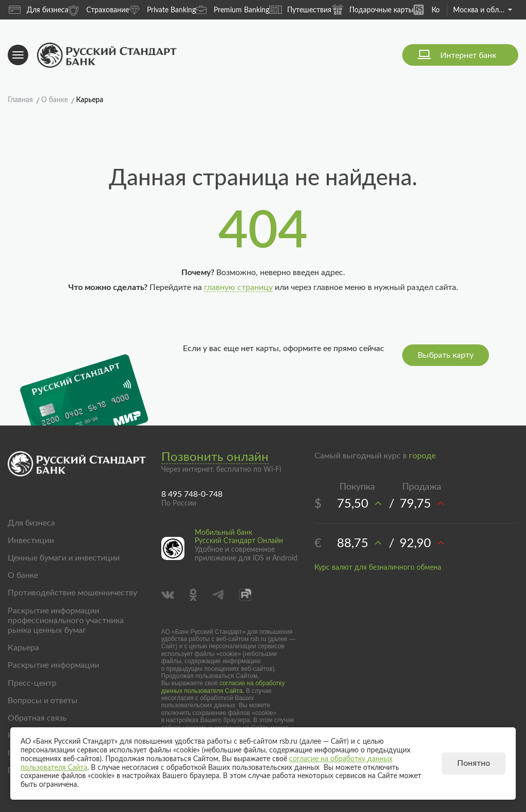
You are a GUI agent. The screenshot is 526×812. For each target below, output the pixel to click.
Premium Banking (232, 9)
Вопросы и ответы (43, 701)
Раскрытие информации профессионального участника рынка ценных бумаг (66, 621)
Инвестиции (31, 540)
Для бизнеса (39, 10)
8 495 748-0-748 (192, 494)
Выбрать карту (446, 355)
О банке (23, 575)
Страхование (99, 9)
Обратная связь (37, 718)
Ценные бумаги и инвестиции (64, 558)
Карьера (23, 648)
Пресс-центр (32, 683)
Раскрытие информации (53, 665)
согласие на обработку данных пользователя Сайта (223, 687)
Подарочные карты (372, 9)
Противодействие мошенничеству (72, 593)
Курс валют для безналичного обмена (378, 568)
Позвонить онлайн (215, 457)
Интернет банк (468, 55)
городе (422, 456)
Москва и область (483, 10)
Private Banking (162, 9)
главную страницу (238, 287)
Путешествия (300, 10)
